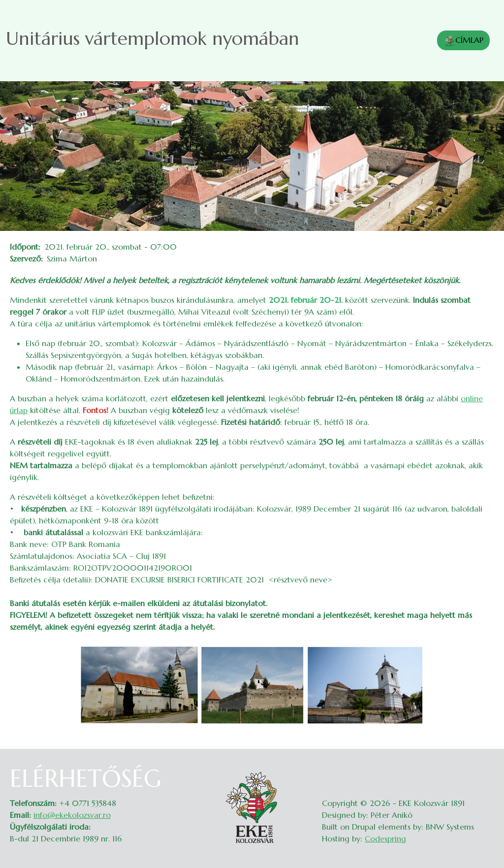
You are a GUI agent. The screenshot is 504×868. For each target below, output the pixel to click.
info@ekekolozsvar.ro (72, 815)
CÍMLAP (463, 41)
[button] (252, 684)
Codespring (385, 838)
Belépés (485, 771)
